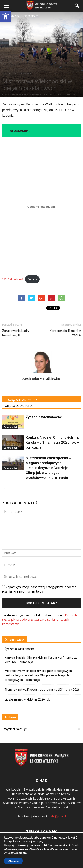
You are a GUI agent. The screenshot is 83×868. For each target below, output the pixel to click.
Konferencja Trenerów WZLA (65, 333)
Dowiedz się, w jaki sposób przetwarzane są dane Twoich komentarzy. (40, 620)
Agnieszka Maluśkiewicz (25, 94)
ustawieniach (17, 853)
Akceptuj (13, 861)
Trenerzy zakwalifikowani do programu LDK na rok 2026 (42, 690)
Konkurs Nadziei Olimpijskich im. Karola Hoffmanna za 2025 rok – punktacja (52, 442)
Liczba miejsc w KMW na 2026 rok (27, 699)
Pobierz (32, 279)
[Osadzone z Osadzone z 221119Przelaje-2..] (41, 207)
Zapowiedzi (25, 74)
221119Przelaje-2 (13, 279)
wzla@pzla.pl (57, 816)
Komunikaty (10, 74)
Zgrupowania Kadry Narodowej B (16, 333)
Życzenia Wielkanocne (44, 417)
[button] (6, 16)
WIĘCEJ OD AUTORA (19, 406)
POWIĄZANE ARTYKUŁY (21, 400)
